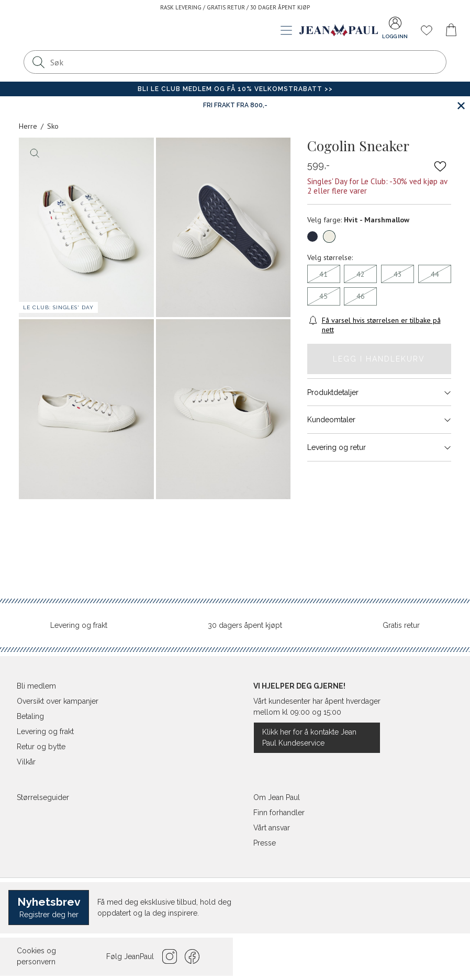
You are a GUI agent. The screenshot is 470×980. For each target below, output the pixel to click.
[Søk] (38, 62)
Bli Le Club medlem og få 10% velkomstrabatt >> (235, 89)
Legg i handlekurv (379, 359)
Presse (265, 843)
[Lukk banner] (461, 105)
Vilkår (26, 762)
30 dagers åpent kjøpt (245, 625)
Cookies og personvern (36, 956)
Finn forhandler (279, 813)
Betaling (30, 716)
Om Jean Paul (277, 797)
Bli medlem (36, 686)
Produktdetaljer (379, 392)
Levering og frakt (79, 625)
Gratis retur (401, 625)
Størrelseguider (43, 797)
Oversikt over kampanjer (58, 701)
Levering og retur (379, 447)
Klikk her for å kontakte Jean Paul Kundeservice (309, 737)
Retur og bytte (41, 747)
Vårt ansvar (272, 828)
